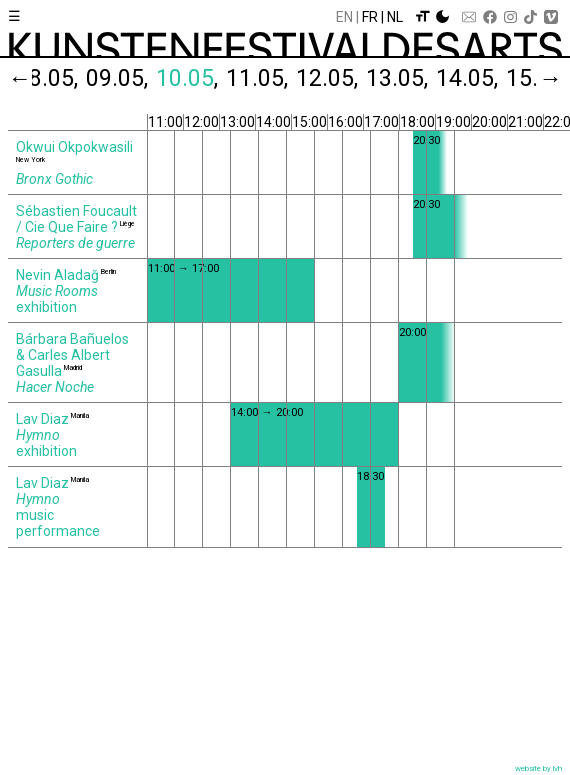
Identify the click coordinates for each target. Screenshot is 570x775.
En (344, 17)
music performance (58, 523)
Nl (395, 17)
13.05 (398, 78)
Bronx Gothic (54, 179)
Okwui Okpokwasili (74, 147)
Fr (370, 17)
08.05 (48, 78)
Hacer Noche (55, 387)
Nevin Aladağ (57, 275)
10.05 (188, 78)
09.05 (118, 78)
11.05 (258, 78)
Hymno (38, 435)
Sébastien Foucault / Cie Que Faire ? (76, 219)
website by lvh (538, 768)
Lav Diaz (42, 419)
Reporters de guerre (75, 243)
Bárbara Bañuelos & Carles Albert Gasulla (72, 355)
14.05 (468, 78)
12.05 (328, 78)
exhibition (46, 307)
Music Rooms (57, 291)
